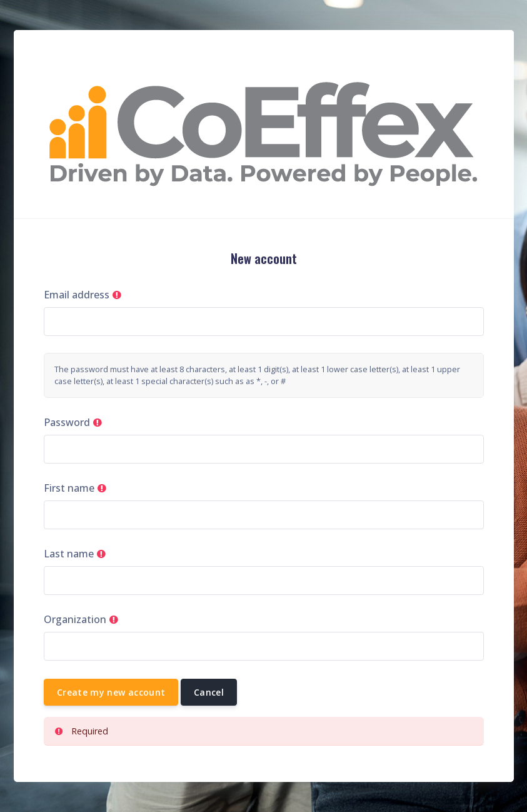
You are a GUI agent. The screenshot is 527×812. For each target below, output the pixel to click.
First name (69, 488)
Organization (75, 619)
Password (67, 422)
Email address (77, 295)
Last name (69, 554)
